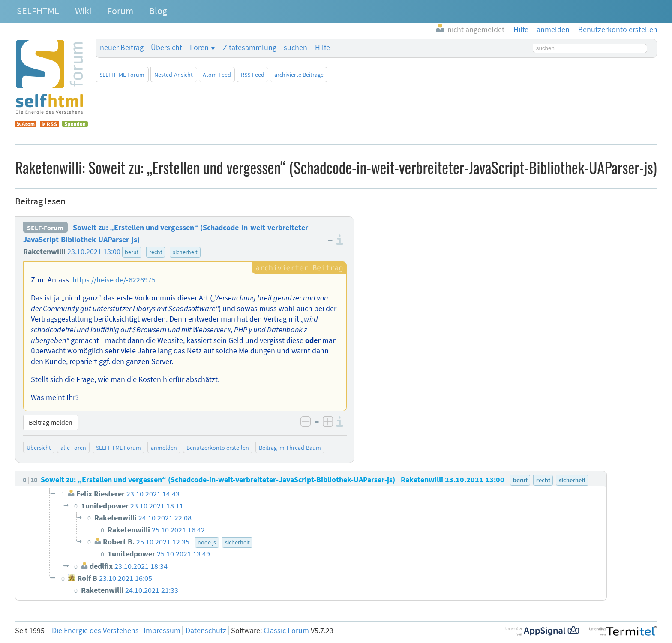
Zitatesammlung (250, 48)
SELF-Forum (45, 228)
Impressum (162, 631)
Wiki (83, 11)
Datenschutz (206, 631)
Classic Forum (286, 631)
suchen (295, 48)
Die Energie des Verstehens (95, 631)
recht (156, 252)
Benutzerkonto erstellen (218, 448)
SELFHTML (38, 11)
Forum (120, 11)
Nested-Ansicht (174, 75)
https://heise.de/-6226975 (114, 280)
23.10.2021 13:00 (94, 252)
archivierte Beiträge (299, 75)
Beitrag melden (51, 422)
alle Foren (73, 448)
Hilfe (322, 48)
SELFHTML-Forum (122, 75)
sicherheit (185, 252)
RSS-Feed (253, 75)
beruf (132, 252)
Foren (199, 48)
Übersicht (166, 48)
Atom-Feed (217, 75)
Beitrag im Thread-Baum (290, 448)
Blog (158, 11)
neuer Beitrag (122, 48)
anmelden (164, 448)
